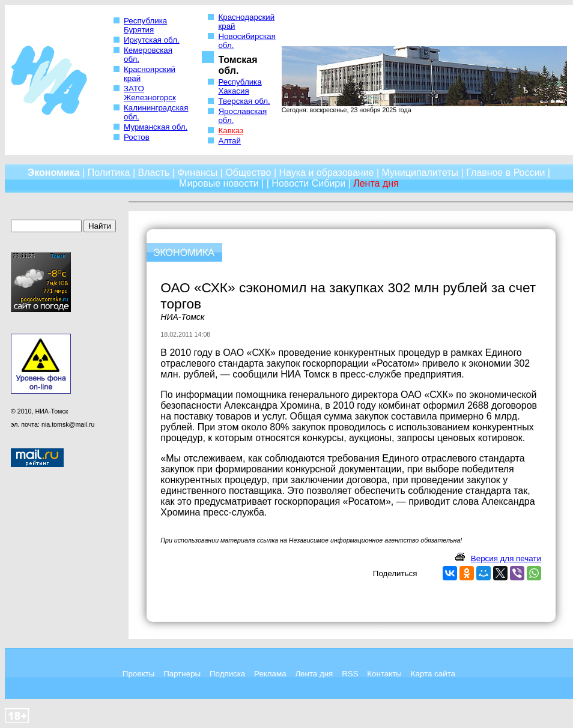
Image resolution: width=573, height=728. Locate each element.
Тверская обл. (244, 101)
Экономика (54, 173)
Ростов (137, 137)
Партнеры (182, 674)
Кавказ (231, 131)
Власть (154, 173)
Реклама (270, 674)
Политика (109, 173)
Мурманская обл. (156, 127)
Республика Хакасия (240, 86)
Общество (248, 173)
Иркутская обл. (152, 40)
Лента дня (314, 674)
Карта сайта (433, 674)
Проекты (138, 674)
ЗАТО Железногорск (150, 93)
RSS (350, 674)
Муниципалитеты (420, 173)
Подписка (227, 674)
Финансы (197, 173)
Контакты (384, 674)
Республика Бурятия (145, 25)
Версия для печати (506, 558)
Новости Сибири (308, 183)
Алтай (229, 141)
